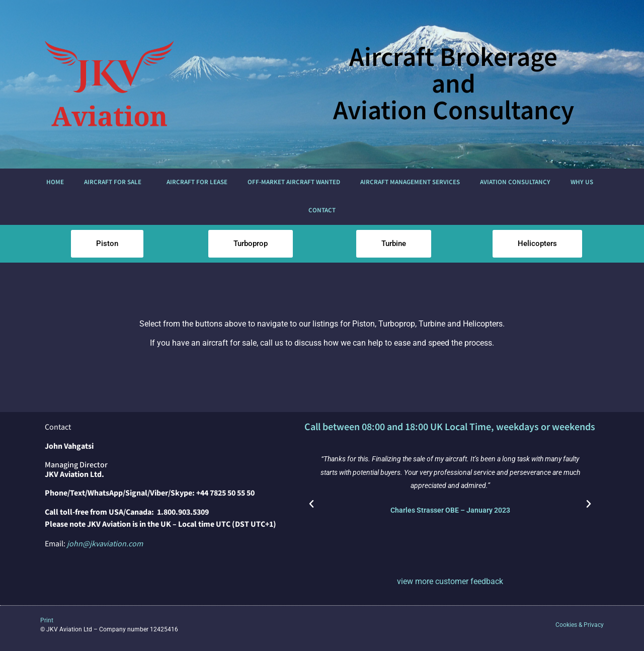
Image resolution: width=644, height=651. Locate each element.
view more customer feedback (450, 581)
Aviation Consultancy (515, 182)
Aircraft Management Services (410, 182)
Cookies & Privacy (580, 625)
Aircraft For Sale (115, 183)
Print (47, 620)
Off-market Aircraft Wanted (294, 182)
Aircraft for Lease (197, 182)
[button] (311, 504)
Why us (584, 183)
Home (55, 182)
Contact (322, 211)
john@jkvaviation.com (105, 544)
